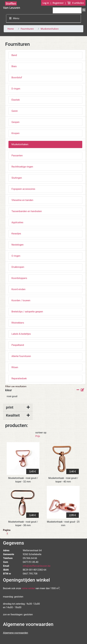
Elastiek (16, 100)
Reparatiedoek (19, 378)
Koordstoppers (19, 278)
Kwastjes (16, 234)
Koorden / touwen (21, 300)
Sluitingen (17, 178)
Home (11, 29)
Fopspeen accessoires (23, 189)
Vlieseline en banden (22, 200)
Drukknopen (18, 267)
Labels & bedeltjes (21, 334)
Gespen (15, 122)
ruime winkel (28, 588)
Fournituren (27, 29)
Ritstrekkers (18, 323)
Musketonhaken (50, 29)
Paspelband (18, 345)
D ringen (16, 89)
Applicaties (17, 222)
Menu (14, 18)
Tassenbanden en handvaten (27, 211)
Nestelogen (18, 245)
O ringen (16, 256)
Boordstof (17, 78)
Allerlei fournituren (21, 356)
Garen (15, 111)
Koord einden (18, 289)
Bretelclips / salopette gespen (27, 312)
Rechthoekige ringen (22, 167)
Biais (14, 66)
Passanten (17, 156)
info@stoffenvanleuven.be (37, 566)
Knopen (15, 133)
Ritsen (15, 367)
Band (14, 55)
